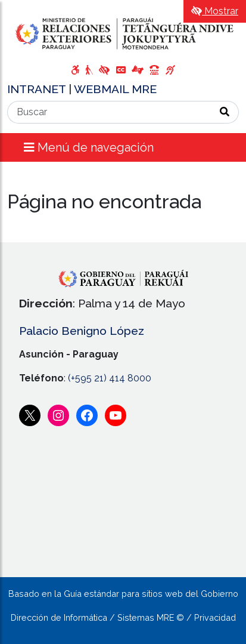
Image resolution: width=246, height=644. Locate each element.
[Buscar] (109, 112)
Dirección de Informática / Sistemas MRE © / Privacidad (123, 617)
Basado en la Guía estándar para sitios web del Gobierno (123, 594)
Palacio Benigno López (82, 331)
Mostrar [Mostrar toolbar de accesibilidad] (215, 11)
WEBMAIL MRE (115, 89)
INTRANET (38, 89)
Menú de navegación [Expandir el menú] (89, 147)
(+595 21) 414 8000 (110, 378)
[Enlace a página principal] (123, 33)
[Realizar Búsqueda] (225, 112)
